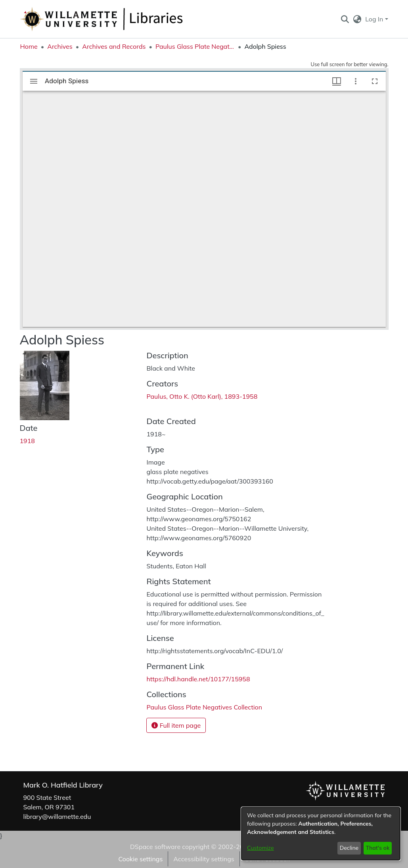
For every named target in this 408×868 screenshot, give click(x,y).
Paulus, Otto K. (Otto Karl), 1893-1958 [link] (202, 396)
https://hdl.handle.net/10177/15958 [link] (198, 679)
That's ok (377, 848)
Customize (261, 848)
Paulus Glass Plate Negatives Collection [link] (195, 46)
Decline (349, 848)
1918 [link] (27, 441)
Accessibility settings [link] (204, 859)
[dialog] (321, 834)
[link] (204, 707)
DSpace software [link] (155, 847)
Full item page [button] (176, 725)
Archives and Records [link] (114, 46)
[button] (345, 19)
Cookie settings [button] (140, 859)
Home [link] (29, 46)
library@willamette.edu (57, 816)
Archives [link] (60, 46)
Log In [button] (375, 19)
